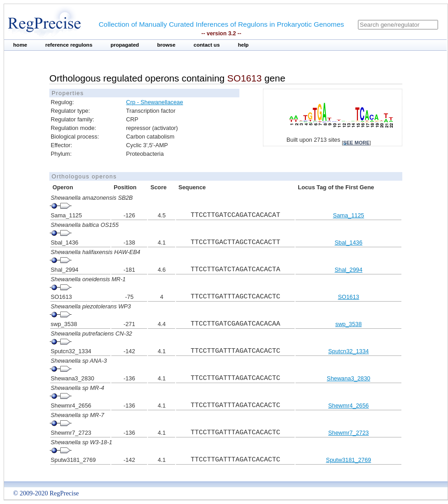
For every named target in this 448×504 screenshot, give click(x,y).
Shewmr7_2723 (348, 433)
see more (356, 143)
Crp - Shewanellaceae (155, 102)
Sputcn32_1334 (348, 351)
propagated (125, 45)
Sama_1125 (349, 215)
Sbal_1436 (349, 242)
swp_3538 (348, 324)
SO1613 (349, 297)
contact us (207, 45)
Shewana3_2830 (348, 378)
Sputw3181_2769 (348, 460)
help (243, 45)
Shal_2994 (349, 270)
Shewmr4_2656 (348, 406)
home (20, 45)
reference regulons (69, 45)
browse (166, 45)
